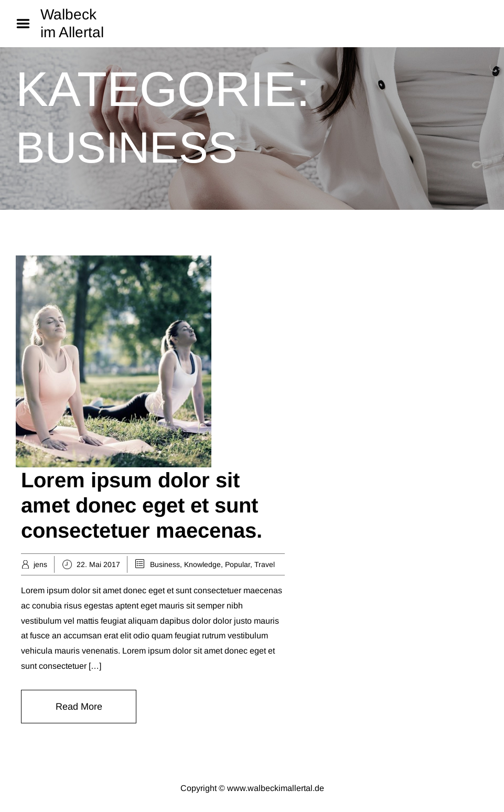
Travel (265, 564)
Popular (238, 564)
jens (40, 564)
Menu (27, 24)
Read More (79, 707)
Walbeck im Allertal (72, 23)
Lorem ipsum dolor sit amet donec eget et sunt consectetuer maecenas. (142, 505)
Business (165, 564)
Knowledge (202, 564)
